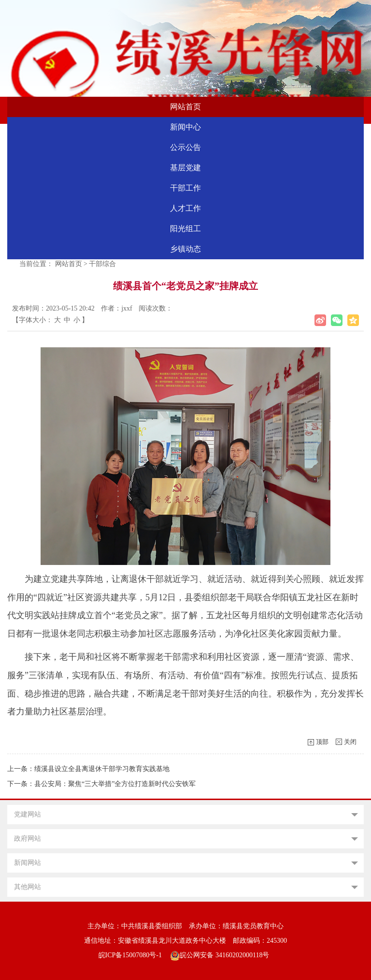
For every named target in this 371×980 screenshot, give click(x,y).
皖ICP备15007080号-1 (130, 955)
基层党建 (185, 168)
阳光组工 (185, 229)
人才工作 (185, 208)
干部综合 (102, 264)
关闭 (350, 742)
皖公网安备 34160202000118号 (220, 955)
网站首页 (185, 107)
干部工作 (185, 188)
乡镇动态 (185, 249)
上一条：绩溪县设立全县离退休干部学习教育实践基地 (88, 769)
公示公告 (185, 147)
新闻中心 (185, 127)
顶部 (322, 742)
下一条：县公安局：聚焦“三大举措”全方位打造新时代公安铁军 (101, 784)
